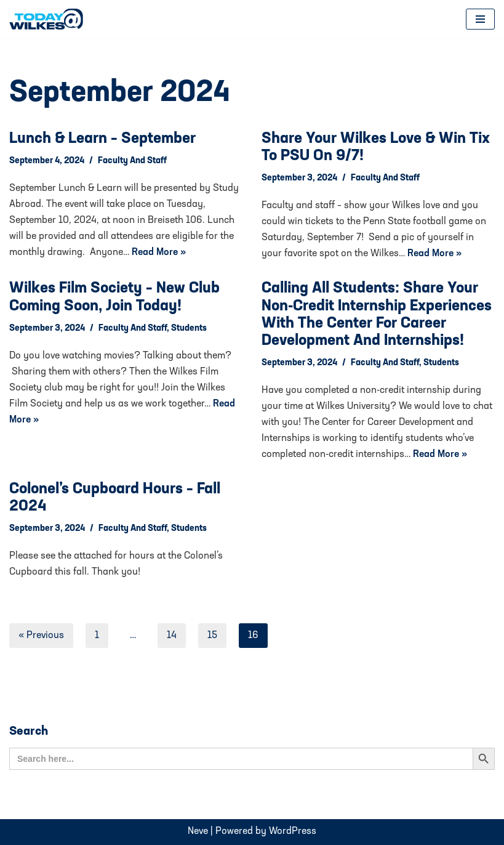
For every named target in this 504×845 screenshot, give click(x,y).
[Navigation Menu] (480, 19)
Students (189, 329)
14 (172, 636)
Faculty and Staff (132, 161)
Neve (198, 831)
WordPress (293, 831)
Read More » (159, 253)
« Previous (41, 636)
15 (212, 636)
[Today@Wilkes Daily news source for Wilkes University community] (49, 19)
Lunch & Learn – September (102, 139)
